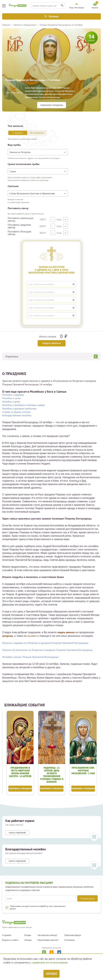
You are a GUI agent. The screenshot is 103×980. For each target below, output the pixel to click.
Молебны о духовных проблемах (19, 409)
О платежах (69, 940)
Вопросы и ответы (10, 940)
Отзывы (28, 935)
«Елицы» (28, 940)
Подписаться (87, 898)
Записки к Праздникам (25, 25)
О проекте (7, 935)
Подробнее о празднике (52, 105)
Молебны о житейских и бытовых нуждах (24, 405)
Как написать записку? (48, 935)
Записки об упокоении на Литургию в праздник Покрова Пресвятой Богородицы (47, 650)
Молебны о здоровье (13, 395)
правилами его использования (50, 962)
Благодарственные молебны (17, 415)
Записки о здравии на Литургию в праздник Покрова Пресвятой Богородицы (45, 643)
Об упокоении (37, 133)
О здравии (18, 133)
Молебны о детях (11, 402)
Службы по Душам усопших (16, 412)
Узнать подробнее (17, 833)
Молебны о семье (11, 398)
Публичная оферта (73, 935)
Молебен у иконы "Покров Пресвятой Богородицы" (31, 657)
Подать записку (52, 343)
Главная (6, 25)
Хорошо (51, 974)
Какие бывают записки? (48, 940)
